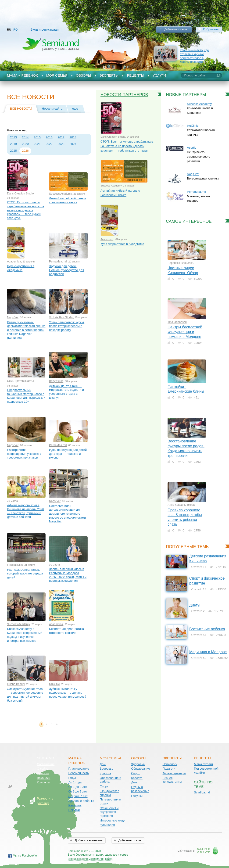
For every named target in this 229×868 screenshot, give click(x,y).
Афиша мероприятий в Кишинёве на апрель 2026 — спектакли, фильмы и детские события (25, 511)
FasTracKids (15, 565)
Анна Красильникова (181, 505)
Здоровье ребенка (81, 801)
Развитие (75, 805)
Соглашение (46, 764)
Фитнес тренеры (174, 773)
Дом (103, 764)
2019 (13, 144)
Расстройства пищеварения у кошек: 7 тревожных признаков (24, 454)
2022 (49, 144)
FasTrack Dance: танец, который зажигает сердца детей (25, 574)
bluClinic (54, 684)
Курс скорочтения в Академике (21, 268)
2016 (49, 137)
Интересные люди (113, 820)
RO (15, 30)
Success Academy (60, 194)
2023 (61, 144)
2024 (73, 144)
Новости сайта (52, 109)
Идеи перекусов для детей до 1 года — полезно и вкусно (68, 454)
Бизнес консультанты (172, 780)
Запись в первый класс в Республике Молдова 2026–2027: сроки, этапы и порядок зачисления (68, 575)
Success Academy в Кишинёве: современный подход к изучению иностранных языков (25, 635)
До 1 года (75, 782)
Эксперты (109, 75)
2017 (61, 137)
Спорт (104, 786)
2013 (13, 137)
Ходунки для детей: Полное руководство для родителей (66, 270)
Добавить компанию (88, 840)
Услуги (159, 75)
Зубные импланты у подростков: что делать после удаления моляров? (68, 693)
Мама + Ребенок (22, 75)
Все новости (21, 109)
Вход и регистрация (45, 29)
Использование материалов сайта (90, 859)
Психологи (170, 764)
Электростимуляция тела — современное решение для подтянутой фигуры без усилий (25, 695)
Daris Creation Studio (20, 194)
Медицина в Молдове (208, 652)
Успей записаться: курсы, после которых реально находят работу (67, 326)
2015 (37, 137)
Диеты (195, 605)
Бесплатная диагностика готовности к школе (66, 631)
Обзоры (84, 75)
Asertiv (192, 148)
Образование (141, 769)
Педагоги (169, 769)
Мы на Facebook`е (25, 856)
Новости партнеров (124, 95)
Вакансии (44, 778)
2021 (37, 144)
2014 (25, 137)
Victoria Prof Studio (61, 317)
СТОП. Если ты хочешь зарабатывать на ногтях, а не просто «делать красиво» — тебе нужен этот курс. (25, 210)
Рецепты (136, 75)
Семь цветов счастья (21, 381)
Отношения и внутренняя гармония (109, 812)
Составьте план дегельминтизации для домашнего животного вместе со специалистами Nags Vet (67, 514)
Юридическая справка (109, 793)
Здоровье (107, 769)
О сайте (43, 769)
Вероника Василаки (180, 263)
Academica (14, 262)
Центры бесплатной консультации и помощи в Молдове (185, 332)
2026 (25, 151)
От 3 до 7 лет (78, 791)
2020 (25, 144)
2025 (13, 151)
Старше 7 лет (78, 796)
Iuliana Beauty (16, 684)
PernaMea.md (58, 262)
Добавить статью (176, 29)
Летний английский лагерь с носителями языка (68, 200)
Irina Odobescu (177, 322)
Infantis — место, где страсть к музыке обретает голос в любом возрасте (194, 56)
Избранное (211, 29)
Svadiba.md (202, 792)
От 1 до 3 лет (78, 787)
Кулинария (107, 825)
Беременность (78, 773)
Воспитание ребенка (207, 629)
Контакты (43, 782)
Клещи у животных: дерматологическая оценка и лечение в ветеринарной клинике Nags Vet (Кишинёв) (26, 330)
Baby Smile (56, 381)
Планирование (79, 769)
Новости (43, 773)
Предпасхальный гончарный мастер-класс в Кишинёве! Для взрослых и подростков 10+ (26, 396)
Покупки (74, 810)
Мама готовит (204, 764)
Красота (106, 773)
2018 (73, 137)
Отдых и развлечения (140, 789)
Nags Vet (13, 317)
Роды (72, 778)
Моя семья (57, 75)
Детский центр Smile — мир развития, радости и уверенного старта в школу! (66, 392)
